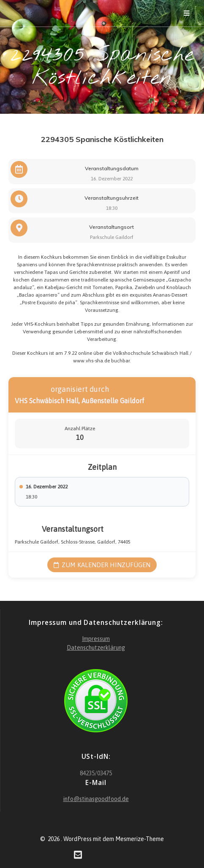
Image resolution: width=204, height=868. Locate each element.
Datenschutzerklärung (96, 648)
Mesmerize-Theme (140, 839)
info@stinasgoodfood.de (96, 799)
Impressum (96, 639)
